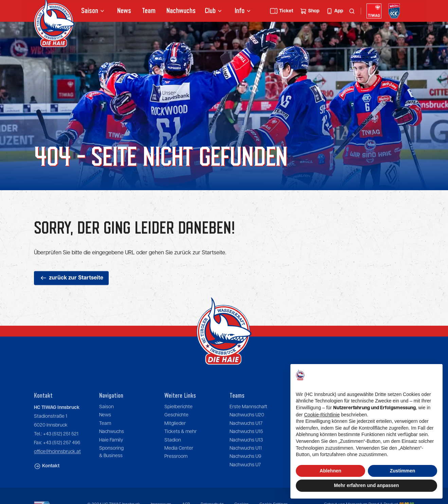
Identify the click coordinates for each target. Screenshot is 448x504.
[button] (93, 12)
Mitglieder (175, 434)
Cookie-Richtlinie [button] (322, 415)
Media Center (179, 459)
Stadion (173, 450)
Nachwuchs (181, 11)
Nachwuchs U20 (247, 426)
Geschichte (176, 426)
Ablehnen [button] (330, 471)
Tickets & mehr (181, 442)
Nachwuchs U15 (246, 442)
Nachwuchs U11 (246, 459)
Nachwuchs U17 (246, 434)
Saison (106, 417)
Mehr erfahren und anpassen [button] (366, 485)
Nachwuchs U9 (245, 467)
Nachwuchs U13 (246, 450)
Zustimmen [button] (403, 471)
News (124, 11)
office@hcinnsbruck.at (57, 462)
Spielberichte (178, 417)
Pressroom (176, 467)
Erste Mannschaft (248, 417)
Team (148, 11)
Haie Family (111, 450)
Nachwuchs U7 (245, 475)
